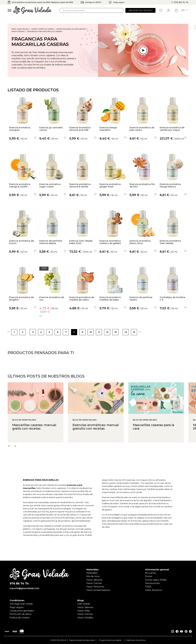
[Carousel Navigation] (102, 459)
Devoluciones (152, 583)
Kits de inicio (93, 576)
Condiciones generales (22, 611)
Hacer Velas (84, 611)
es (185, 10)
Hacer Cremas (94, 583)
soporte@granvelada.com (24, 588)
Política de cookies (20, 618)
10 (91, 332)
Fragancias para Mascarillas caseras (45, 32)
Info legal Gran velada (21, 604)
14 (126, 332)
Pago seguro (17, 607)
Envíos (149, 576)
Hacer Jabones (94, 580)
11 (99, 332)
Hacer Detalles (85, 618)
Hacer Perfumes (95, 587)
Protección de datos (21, 614)
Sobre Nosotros (154, 590)
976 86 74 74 (180, 2)
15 (134, 332)
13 (116, 332)
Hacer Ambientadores (98, 590)
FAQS (148, 587)
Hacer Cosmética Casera (42, 29)
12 (107, 332)
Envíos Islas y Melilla (156, 580)
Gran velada (84, 604)
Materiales (92, 573)
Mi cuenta (151, 573)
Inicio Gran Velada (20, 29)
